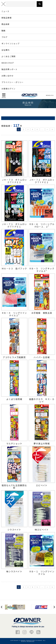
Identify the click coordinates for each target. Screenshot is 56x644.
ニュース (5, 11)
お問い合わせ (7, 76)
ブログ (4, 37)
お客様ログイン (9, 89)
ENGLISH (50, 96)
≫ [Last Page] (52, 129)
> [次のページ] (47, 129)
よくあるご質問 (9, 56)
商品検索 (6, 24)
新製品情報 (6, 18)
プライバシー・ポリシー (12, 82)
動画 (4, 31)
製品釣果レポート (9, 69)
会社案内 (6, 50)
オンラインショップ (11, 43)
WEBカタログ (8, 63)
